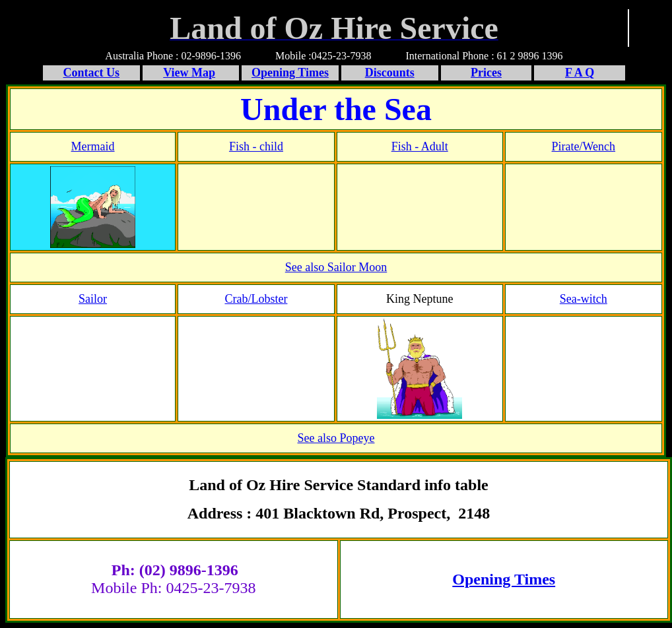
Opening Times (504, 579)
